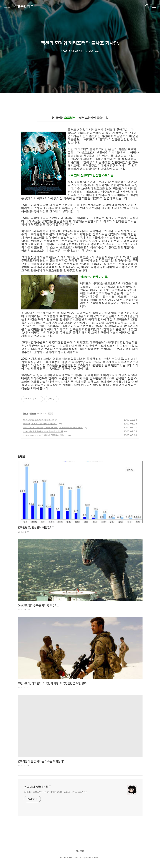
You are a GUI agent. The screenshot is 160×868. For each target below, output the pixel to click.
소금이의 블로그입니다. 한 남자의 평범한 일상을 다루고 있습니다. (55, 792)
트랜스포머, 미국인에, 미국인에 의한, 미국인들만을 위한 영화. (53, 428)
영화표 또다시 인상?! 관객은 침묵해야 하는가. (45, 435)
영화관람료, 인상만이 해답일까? (39, 420)
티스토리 (80, 851)
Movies (33, 413)
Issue (26, 413)
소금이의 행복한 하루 (19, 6)
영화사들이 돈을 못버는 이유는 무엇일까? (43, 431)
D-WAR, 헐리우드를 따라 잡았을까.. (40, 424)
